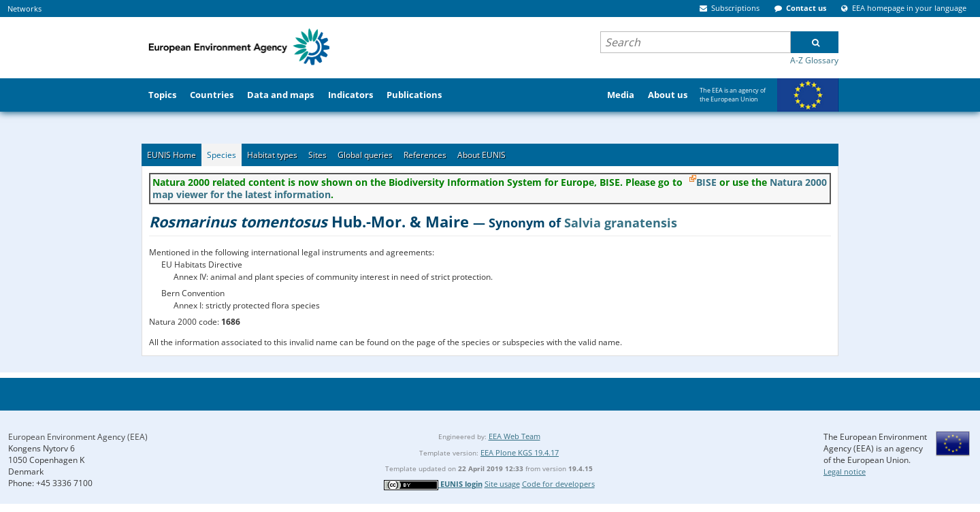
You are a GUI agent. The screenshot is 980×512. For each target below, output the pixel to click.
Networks (24, 9)
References (425, 155)
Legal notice (845, 471)
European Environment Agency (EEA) (78, 437)
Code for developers (558, 484)
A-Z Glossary (814, 60)
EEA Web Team (514, 436)
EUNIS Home (171, 155)
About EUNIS (481, 155)
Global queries (365, 155)
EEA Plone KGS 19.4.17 (520, 452)
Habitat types (272, 155)
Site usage (502, 484)
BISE (706, 182)
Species (222, 155)
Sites (317, 155)
